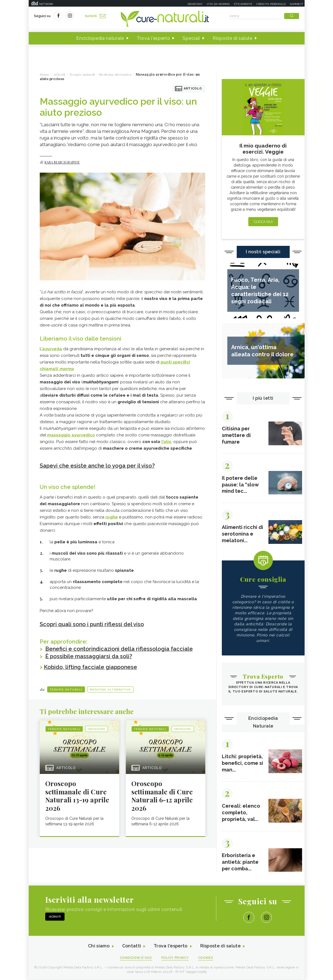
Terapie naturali (66, 688)
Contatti (132, 947)
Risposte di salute (233, 38)
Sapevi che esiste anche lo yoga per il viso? (98, 466)
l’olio (166, 442)
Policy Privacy (175, 958)
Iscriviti (96, 16)
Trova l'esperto (154, 38)
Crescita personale (271, 4)
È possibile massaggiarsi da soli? (89, 655)
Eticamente (243, 4)
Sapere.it (297, 4)
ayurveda (52, 349)
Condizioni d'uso (136, 958)
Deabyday (195, 4)
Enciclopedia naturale (100, 38)
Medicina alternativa (110, 688)
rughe (112, 517)
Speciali (191, 38)
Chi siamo (99, 947)
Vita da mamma (218, 4)
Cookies (206, 958)
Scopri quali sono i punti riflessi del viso (92, 624)
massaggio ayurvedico (71, 435)
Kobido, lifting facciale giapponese (91, 666)
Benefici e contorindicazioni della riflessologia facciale (120, 648)
